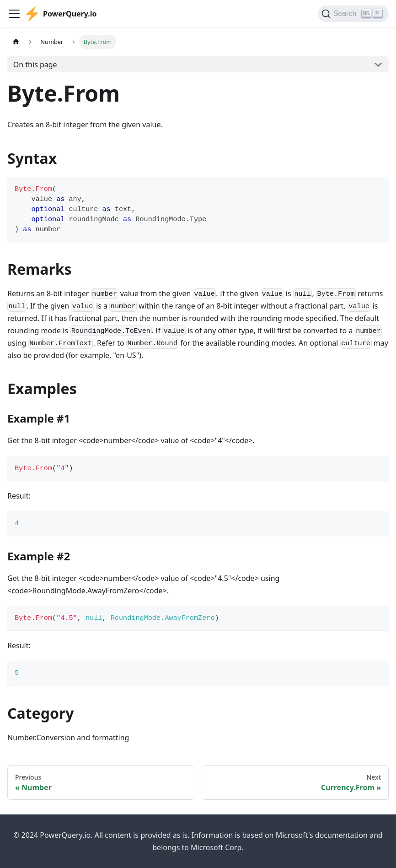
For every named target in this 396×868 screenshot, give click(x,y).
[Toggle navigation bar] (14, 14)
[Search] (353, 14)
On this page (35, 65)
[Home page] (16, 42)
